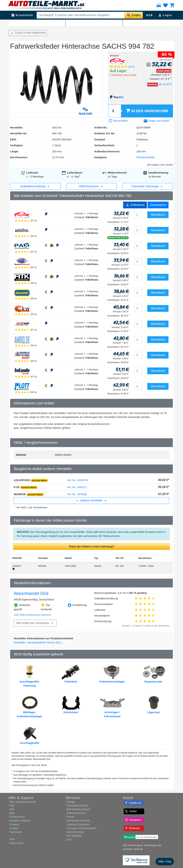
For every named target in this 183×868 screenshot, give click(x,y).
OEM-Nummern (91, 186)
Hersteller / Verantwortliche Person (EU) (38, 642)
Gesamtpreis (158, 205)
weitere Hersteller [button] (91, 501)
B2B (150, 15)
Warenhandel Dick (31, 593)
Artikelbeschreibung (35, 186)
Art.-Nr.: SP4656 (77, 494)
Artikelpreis (135, 205)
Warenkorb (147, 111)
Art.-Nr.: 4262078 (78, 480)
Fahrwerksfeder (54, 23)
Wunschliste (118, 121)
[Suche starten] (134, 15)
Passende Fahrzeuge (148, 186)
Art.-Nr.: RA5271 (77, 487)
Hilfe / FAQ (165, 861)
